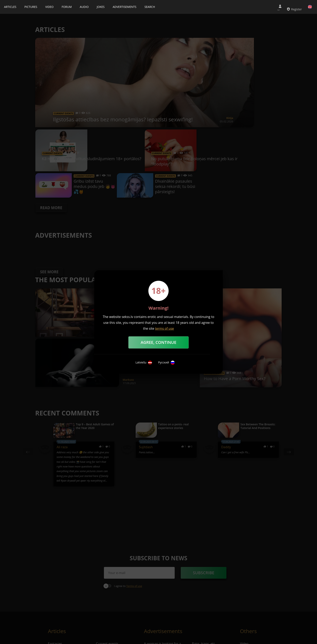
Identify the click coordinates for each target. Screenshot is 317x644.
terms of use (164, 328)
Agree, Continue (159, 342)
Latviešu (144, 363)
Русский (166, 363)
